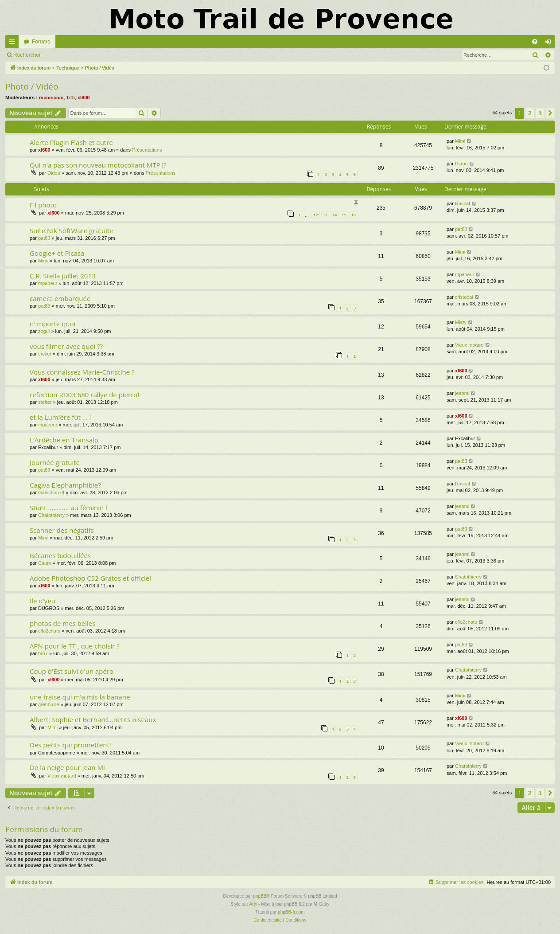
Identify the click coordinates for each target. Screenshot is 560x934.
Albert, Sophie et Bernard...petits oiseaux (93, 719)
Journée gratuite (55, 462)
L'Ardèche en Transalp (64, 440)
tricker (45, 354)
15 (344, 215)
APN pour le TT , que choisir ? (75, 646)
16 (354, 215)
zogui (44, 331)
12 (315, 215)
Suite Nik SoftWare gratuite (72, 231)
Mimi (460, 141)
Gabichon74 (51, 492)
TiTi (71, 98)
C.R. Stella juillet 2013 (63, 276)
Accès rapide (14, 43)
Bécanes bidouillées (60, 555)
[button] (550, 113)
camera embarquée (60, 298)
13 (325, 215)
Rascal (463, 203)
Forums (41, 42)
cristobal (464, 297)
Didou (54, 173)
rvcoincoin (51, 98)
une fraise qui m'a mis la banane (80, 697)
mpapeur (48, 283)
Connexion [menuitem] (550, 43)
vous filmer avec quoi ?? (66, 346)
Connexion (66, 55)
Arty (253, 904)
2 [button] (530, 113)
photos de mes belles (62, 623)
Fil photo (43, 205)
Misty (461, 322)
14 (334, 215)
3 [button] (540, 113)
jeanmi (462, 393)
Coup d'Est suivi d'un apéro (72, 671)
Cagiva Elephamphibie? (65, 485)
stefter (45, 402)
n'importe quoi (52, 324)
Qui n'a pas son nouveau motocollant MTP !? (98, 165)
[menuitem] (535, 42)
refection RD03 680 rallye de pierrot (85, 395)
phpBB (260, 896)
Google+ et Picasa (57, 253)
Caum (45, 563)
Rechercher (27, 55)
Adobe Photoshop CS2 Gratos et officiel (90, 578)
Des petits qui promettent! (70, 745)
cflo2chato (49, 631)
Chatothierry (51, 515)
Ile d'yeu (43, 601)
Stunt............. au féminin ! (68, 508)
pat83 (44, 238)
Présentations (147, 150)
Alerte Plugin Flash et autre (71, 142)
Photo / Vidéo (32, 86)
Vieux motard (469, 345)
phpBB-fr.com (291, 912)
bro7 (43, 653)
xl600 (84, 98)
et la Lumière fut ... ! (60, 417)
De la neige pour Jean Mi (67, 767)
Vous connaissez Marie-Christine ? (82, 372)
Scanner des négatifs (62, 530)
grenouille (49, 704)
